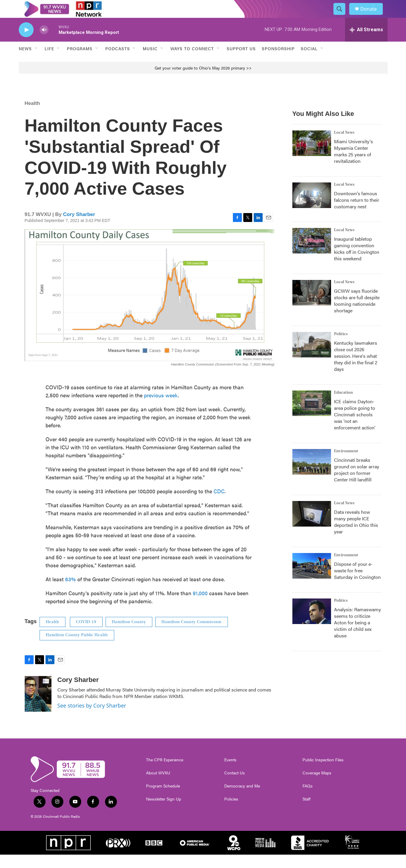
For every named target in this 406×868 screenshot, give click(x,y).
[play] (26, 43)
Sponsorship (278, 62)
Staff (307, 812)
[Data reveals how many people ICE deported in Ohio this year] (312, 527)
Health (32, 117)
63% (70, 592)
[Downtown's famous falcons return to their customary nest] (312, 209)
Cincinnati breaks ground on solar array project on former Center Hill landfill (357, 483)
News (25, 62)
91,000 (200, 606)
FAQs (308, 799)
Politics (341, 347)
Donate (372, 16)
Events (230, 773)
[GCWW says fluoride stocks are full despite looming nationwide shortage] (312, 306)
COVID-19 (86, 635)
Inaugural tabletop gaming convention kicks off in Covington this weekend (357, 262)
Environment (346, 464)
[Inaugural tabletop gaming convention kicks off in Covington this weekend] (312, 254)
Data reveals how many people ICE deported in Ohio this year (356, 535)
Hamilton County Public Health (77, 648)
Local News (344, 146)
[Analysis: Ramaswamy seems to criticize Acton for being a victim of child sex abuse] (312, 625)
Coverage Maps (317, 786)
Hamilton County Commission (192, 635)
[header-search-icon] (342, 16)
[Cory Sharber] (38, 707)
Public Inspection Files (323, 773)
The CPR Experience (165, 773)
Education (343, 406)
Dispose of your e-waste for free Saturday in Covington (357, 584)
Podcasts (118, 62)
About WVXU (158, 786)
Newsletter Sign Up (164, 812)
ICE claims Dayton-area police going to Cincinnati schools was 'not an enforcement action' (355, 428)
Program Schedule (163, 799)
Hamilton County (129, 635)
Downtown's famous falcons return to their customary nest (357, 213)
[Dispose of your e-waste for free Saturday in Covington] (312, 579)
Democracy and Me (242, 799)
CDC (219, 504)
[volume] (44, 43)
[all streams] (366, 43)
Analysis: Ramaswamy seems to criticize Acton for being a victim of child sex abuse (358, 636)
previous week (161, 408)
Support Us (241, 62)
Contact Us (235, 786)
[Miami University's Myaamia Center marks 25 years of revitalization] (312, 157)
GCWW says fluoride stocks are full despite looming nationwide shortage (357, 314)
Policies (231, 812)
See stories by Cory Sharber (92, 719)
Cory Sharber (79, 228)
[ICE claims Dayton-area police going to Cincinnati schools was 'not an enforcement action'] (312, 417)
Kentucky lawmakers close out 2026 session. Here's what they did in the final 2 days (356, 369)
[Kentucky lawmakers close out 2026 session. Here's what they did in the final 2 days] (312, 358)
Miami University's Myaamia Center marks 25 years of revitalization (354, 164)
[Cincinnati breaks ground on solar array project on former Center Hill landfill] (312, 475)
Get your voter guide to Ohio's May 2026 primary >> (203, 81)
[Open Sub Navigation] (36, 62)
